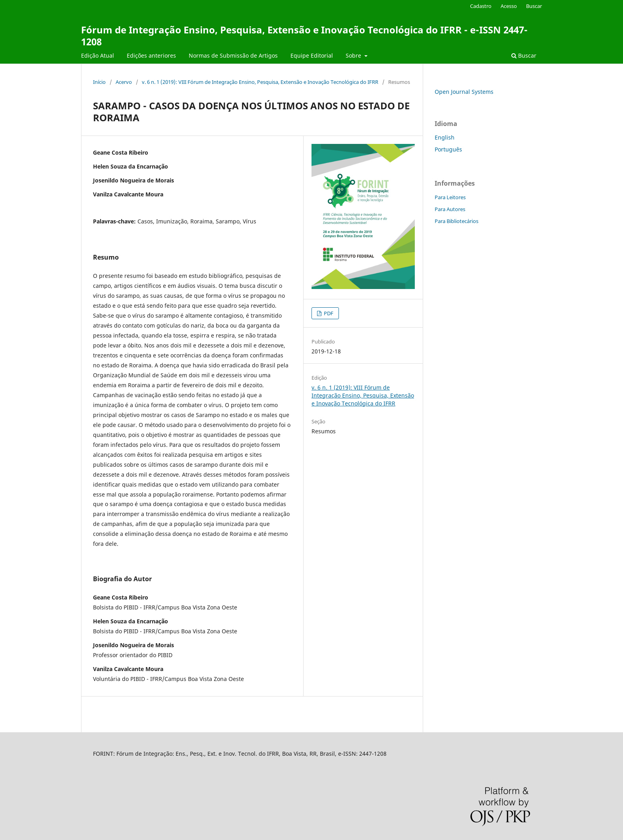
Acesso (509, 6)
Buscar (524, 55)
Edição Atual (98, 55)
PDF (328, 313)
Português (448, 149)
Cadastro (481, 6)
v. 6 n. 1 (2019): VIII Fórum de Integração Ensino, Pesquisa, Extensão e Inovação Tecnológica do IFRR (260, 82)
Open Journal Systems (464, 92)
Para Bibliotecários (457, 221)
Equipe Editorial (312, 55)
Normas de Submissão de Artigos (233, 55)
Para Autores (450, 209)
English (445, 137)
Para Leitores (450, 197)
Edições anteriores (151, 55)
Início (99, 82)
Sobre (354, 55)
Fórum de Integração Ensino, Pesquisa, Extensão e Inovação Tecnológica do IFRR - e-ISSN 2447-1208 (304, 36)
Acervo (124, 82)
